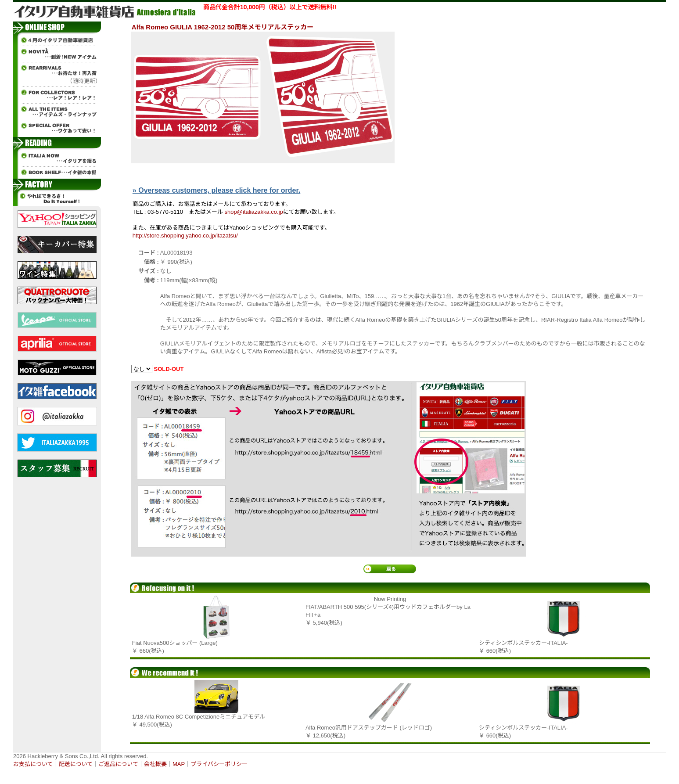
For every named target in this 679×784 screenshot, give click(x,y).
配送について (76, 764)
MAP (179, 764)
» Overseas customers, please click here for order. (216, 190)
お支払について (33, 764)
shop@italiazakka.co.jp (254, 212)
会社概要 (155, 764)
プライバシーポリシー (219, 764)
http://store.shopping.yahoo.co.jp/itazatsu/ (185, 236)
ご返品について (118, 764)
